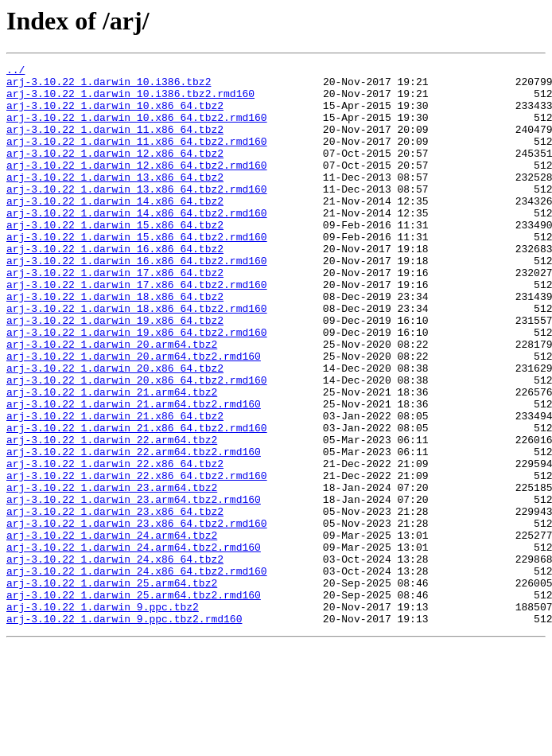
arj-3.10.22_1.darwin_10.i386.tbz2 (109, 86)
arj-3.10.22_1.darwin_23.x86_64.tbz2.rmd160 (137, 616)
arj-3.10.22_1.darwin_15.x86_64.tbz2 (115, 258)
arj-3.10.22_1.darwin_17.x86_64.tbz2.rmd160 (137, 329)
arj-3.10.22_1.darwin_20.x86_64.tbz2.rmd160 (137, 444)
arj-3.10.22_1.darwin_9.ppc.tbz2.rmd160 (124, 731)
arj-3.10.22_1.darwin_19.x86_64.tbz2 (115, 372)
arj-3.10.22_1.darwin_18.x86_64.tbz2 (115, 344)
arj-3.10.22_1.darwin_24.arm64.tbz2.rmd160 (134, 645)
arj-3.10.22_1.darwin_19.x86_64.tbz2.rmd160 (137, 387)
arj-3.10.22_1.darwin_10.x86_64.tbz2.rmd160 (137, 129)
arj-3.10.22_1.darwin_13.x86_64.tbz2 (115, 201)
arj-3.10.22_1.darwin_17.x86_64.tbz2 (115, 315)
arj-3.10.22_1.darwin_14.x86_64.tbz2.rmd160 (137, 244)
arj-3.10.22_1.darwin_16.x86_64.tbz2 (115, 286)
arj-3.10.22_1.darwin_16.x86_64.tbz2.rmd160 (137, 301)
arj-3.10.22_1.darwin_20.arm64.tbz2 (112, 401)
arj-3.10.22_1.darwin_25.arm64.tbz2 (112, 688)
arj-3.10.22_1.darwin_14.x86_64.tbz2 (115, 229)
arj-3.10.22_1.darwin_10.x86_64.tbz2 (115, 115)
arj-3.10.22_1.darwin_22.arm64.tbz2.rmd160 (134, 530)
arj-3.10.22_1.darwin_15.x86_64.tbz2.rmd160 (137, 272)
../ (16, 72)
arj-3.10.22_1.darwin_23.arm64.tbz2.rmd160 (134, 587)
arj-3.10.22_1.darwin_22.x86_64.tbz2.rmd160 (137, 559)
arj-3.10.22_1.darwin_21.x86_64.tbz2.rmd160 (137, 501)
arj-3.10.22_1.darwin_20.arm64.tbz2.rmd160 (134, 415)
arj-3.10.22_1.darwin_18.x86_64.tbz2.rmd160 (137, 358)
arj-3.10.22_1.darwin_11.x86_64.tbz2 (115, 143)
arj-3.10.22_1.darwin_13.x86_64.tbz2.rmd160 (137, 215)
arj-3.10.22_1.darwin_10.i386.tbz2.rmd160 (130, 100)
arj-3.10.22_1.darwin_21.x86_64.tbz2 (115, 487)
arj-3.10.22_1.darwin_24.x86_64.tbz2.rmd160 (137, 673)
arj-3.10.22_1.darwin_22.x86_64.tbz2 (115, 544)
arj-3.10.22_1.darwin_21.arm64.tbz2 (112, 458)
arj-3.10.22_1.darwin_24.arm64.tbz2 (112, 630)
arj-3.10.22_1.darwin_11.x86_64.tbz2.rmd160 (137, 158)
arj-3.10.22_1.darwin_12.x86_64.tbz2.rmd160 (137, 186)
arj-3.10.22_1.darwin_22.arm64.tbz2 (112, 516)
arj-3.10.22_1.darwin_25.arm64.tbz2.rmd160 (134, 702)
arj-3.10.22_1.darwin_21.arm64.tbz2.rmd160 (134, 473)
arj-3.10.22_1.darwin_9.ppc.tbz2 (103, 716)
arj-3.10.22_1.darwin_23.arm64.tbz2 (112, 573)
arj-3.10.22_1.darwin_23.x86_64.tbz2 (115, 602)
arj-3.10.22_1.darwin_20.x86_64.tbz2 (115, 430)
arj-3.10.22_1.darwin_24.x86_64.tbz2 (115, 659)
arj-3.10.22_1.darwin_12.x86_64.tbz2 (115, 172)
